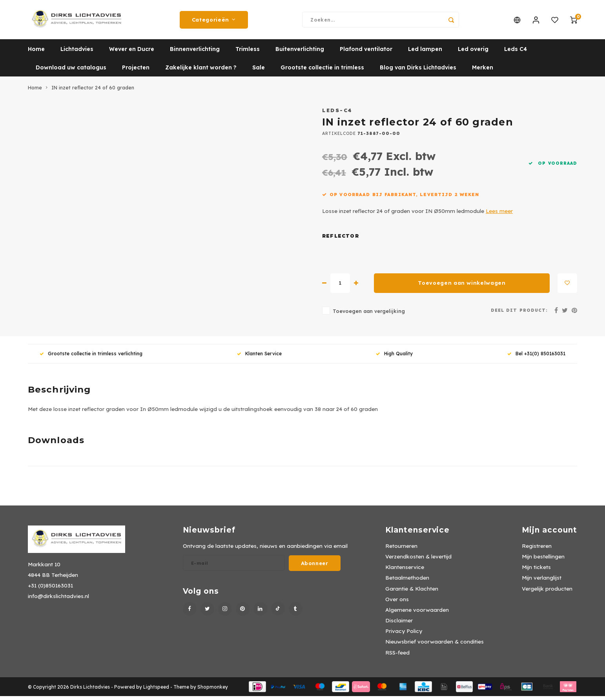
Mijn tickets (536, 571)
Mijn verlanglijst (542, 581)
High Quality (394, 357)
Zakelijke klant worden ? (201, 71)
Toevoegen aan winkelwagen (462, 287)
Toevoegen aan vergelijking (369, 315)
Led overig (473, 53)
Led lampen (425, 53)
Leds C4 (516, 53)
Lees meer (499, 215)
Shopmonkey (213, 691)
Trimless (248, 53)
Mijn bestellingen (543, 560)
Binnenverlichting (195, 53)
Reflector (341, 240)
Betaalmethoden (407, 581)
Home (36, 53)
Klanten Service (259, 357)
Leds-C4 (337, 114)
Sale (259, 71)
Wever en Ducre (132, 53)
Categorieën (214, 22)
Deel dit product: (519, 314)
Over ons (397, 603)
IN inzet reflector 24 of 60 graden (93, 91)
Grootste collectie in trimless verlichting (91, 357)
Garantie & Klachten (412, 592)
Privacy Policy (404, 635)
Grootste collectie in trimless (322, 71)
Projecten (136, 71)
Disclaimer (399, 624)
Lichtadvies (77, 53)
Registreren (537, 550)
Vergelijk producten (547, 592)
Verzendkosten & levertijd (418, 560)
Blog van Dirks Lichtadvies (418, 71)
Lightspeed (156, 691)
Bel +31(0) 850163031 (536, 357)
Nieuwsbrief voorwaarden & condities (435, 645)
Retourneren (401, 550)
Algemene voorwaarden (417, 614)
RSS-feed (397, 656)
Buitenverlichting (300, 53)
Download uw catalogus (71, 71)
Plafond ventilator (366, 53)
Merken (483, 71)
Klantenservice (405, 571)
